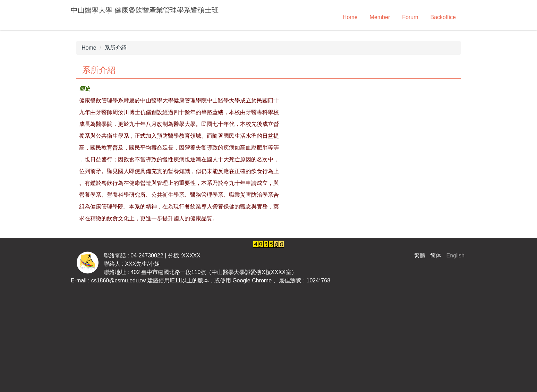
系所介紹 (116, 48)
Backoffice (443, 17)
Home (350, 17)
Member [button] (380, 17)
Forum (410, 17)
